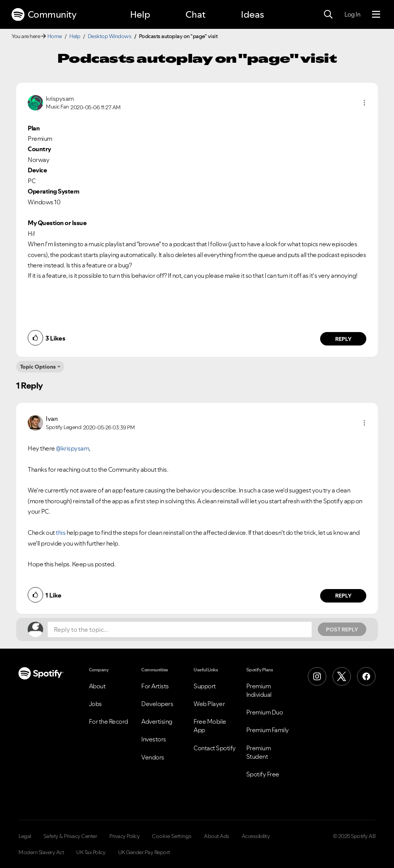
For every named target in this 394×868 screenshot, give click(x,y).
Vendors (153, 757)
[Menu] (376, 15)
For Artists (155, 686)
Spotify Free (263, 774)
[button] (364, 103)
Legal (25, 836)
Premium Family (268, 730)
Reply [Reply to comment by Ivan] (343, 596)
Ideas (252, 14)
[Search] (328, 15)
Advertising (157, 721)
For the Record (109, 721)
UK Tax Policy (91, 852)
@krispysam (72, 448)
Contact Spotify (215, 748)
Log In (352, 14)
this (61, 532)
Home (55, 36)
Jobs (95, 704)
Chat (195, 14)
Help (140, 14)
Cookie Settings (172, 836)
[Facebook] (366, 676)
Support (205, 686)
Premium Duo (265, 712)
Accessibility (256, 836)
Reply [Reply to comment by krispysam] (343, 339)
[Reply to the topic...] (180, 629)
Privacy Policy (124, 836)
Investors (154, 739)
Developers (157, 704)
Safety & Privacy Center (70, 836)
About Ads (217, 836)
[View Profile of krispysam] (60, 98)
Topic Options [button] (38, 367)
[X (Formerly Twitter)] (342, 676)
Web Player (209, 704)
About (97, 686)
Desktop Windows (110, 36)
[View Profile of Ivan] (52, 419)
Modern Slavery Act (41, 852)
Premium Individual (259, 690)
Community (44, 15)
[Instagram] (317, 676)
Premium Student (259, 752)
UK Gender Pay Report (144, 852)
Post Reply (342, 629)
